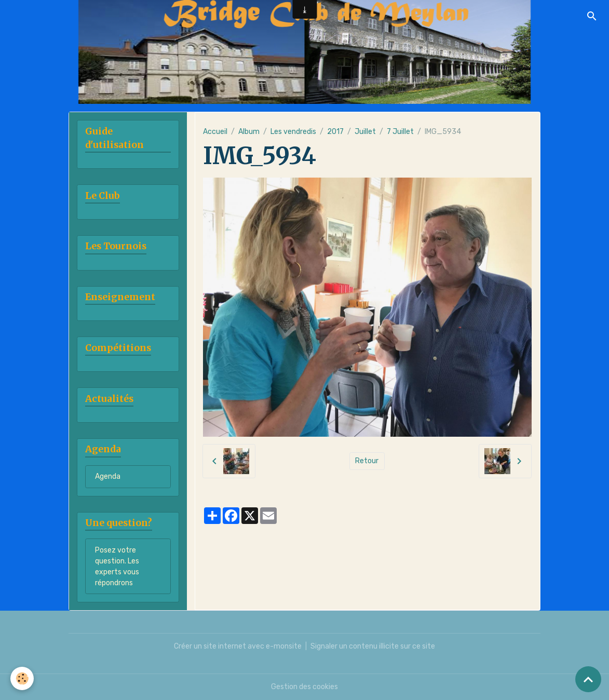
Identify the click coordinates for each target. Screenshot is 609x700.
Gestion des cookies (305, 687)
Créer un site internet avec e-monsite (238, 646)
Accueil (215, 132)
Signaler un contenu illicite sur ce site (373, 646)
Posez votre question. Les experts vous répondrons (117, 567)
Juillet (365, 132)
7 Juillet (400, 132)
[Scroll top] (588, 679)
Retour (367, 461)
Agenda (108, 476)
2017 (335, 132)
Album (249, 132)
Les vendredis (293, 132)
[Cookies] (22, 678)
